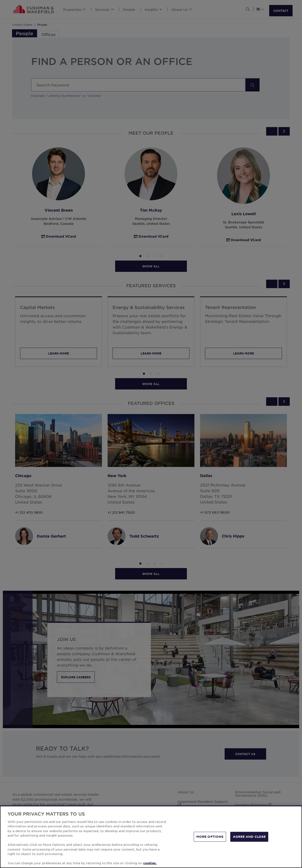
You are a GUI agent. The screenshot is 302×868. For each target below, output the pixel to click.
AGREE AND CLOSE (249, 837)
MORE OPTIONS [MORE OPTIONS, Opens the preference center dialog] (210, 837)
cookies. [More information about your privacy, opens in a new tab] (150, 863)
